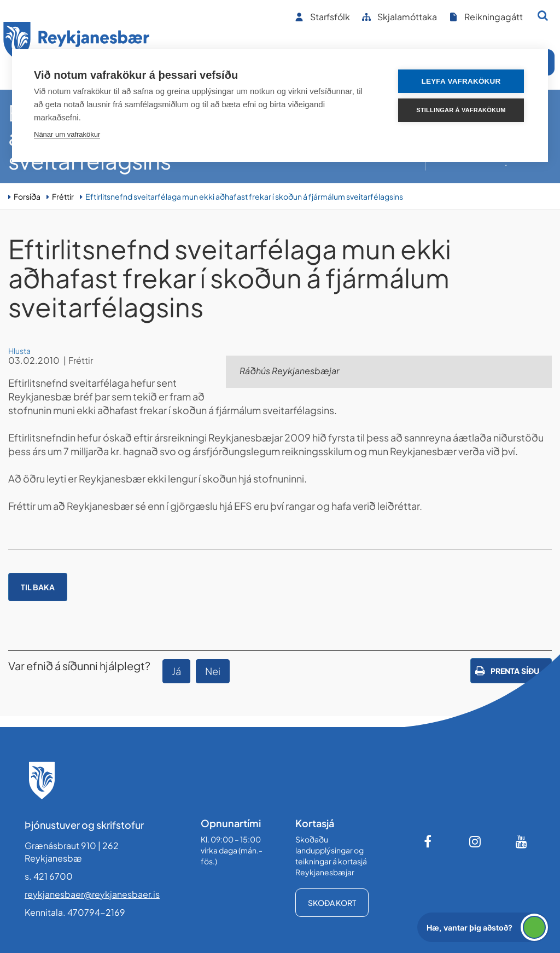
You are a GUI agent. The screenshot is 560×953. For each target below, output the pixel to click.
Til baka (38, 587)
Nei (213, 671)
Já (176, 671)
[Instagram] (475, 841)
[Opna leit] (543, 15)
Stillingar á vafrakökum (461, 110)
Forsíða (27, 196)
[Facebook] (429, 841)
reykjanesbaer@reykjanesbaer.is (92, 894)
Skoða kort (332, 903)
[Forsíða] (77, 43)
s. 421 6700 (49, 876)
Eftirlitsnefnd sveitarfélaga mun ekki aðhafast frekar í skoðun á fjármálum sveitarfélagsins (244, 196)
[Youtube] (522, 841)
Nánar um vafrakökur (67, 134)
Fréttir (63, 196)
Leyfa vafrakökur (461, 81)
